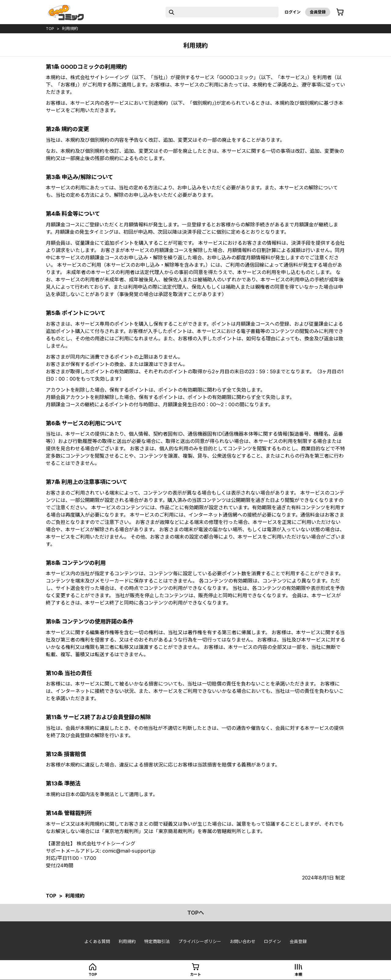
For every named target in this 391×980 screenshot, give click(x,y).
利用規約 (70, 28)
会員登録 (318, 12)
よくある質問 (97, 941)
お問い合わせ (243, 941)
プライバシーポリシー (200, 941)
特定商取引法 (157, 941)
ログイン (293, 12)
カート (195, 974)
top (50, 28)
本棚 (298, 974)
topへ (196, 913)
